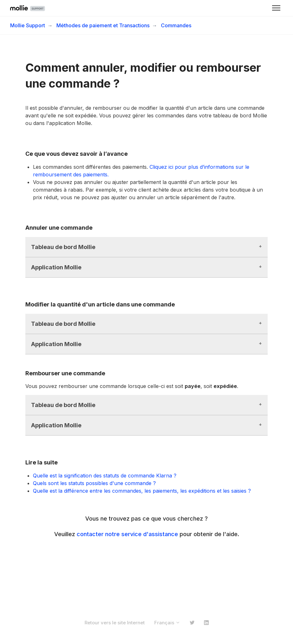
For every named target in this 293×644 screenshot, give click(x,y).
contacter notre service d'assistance (127, 534)
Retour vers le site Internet (115, 623)
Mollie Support (28, 25)
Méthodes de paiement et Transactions (103, 25)
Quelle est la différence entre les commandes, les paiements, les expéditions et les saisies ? (142, 491)
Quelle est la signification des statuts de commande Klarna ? (105, 476)
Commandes (176, 25)
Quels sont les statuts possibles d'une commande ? (94, 483)
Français (167, 623)
